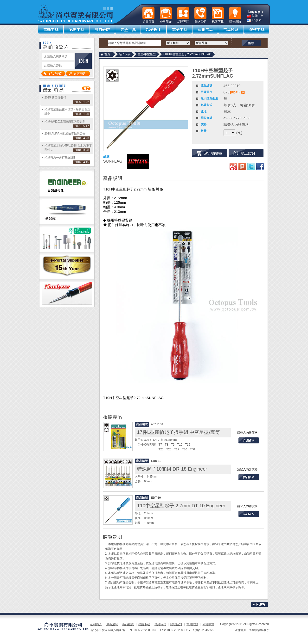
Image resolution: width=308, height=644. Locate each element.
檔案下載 (144, 624)
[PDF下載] (238, 92)
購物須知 (176, 624)
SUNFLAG (113, 161)
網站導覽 (208, 624)
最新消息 (112, 624)
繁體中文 (255, 16)
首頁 (107, 54)
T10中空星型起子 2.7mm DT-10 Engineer (181, 506)
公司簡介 (96, 624)
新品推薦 (128, 624)
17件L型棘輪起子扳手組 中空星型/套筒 (179, 432)
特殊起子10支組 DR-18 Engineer (172, 469)
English (254, 20)
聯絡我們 (160, 624)
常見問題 (192, 624)
